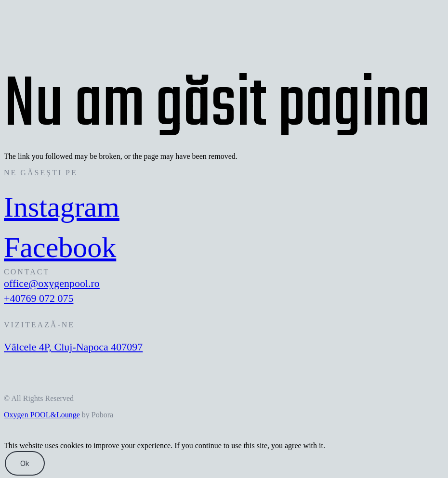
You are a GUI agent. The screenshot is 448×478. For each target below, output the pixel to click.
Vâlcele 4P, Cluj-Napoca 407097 (73, 347)
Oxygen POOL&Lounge (42, 415)
